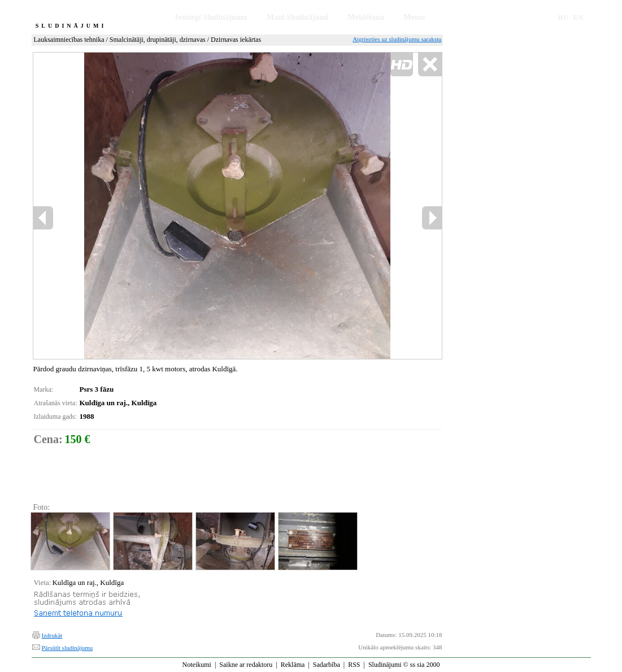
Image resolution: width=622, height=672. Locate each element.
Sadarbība (327, 665)
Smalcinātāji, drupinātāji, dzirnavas (158, 40)
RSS (354, 665)
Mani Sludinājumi (297, 17)
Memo (414, 17)
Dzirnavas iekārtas (236, 40)
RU (563, 17)
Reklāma (293, 665)
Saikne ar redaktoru (246, 665)
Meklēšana (366, 17)
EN (578, 17)
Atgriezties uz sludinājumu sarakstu (397, 39)
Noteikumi (197, 665)
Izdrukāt (52, 635)
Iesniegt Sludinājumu (211, 17)
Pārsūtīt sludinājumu (68, 648)
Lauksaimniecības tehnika (69, 40)
